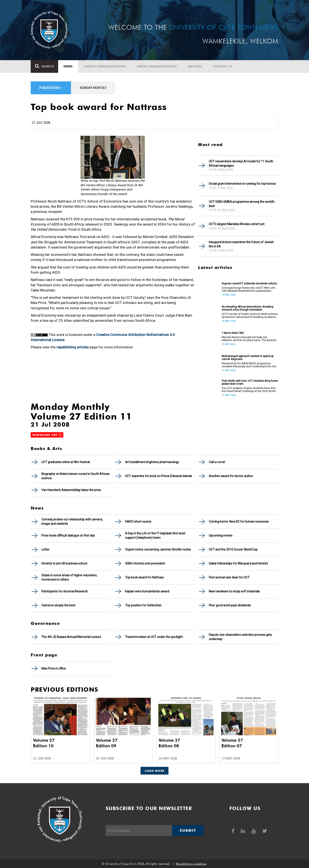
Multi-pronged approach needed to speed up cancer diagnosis (248, 358)
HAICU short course (138, 522)
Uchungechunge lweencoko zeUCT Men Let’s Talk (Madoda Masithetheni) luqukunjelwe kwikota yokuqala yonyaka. (248, 289)
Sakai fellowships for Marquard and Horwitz (238, 563)
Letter (45, 549)
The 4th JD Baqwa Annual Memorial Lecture (71, 637)
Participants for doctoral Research (65, 591)
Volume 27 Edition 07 (232, 743)
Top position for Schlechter (143, 605)
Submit (188, 830)
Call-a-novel (217, 462)
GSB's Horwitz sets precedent (145, 563)
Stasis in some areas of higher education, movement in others (69, 577)
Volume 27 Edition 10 (44, 743)
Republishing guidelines (191, 864)
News (68, 66)
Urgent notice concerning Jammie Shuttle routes (158, 549)
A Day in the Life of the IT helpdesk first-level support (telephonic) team (155, 535)
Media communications (157, 66)
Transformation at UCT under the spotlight (154, 637)
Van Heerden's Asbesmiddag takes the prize (71, 490)
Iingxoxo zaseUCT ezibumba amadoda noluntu (249, 284)
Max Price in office (54, 668)
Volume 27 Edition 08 (169, 743)
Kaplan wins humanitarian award (147, 591)
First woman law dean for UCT (229, 577)
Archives (195, 66)
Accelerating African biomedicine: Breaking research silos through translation (247, 308)
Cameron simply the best (58, 605)
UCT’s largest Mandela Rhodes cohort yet (237, 224)
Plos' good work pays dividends (230, 605)
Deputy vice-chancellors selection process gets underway (240, 637)
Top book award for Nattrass (144, 577)
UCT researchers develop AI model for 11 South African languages (241, 163)
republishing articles (73, 347)
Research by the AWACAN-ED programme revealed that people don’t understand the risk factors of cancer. (249, 365)
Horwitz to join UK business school (64, 563)
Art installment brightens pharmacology (152, 462)
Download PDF (47, 435)
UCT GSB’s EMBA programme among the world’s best (242, 204)
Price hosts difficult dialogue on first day (68, 535)
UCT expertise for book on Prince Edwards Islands (159, 476)
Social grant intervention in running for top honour (242, 184)
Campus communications (105, 66)
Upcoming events (221, 535)
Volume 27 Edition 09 (107, 743)
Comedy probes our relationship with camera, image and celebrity (72, 522)
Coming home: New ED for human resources (239, 522)
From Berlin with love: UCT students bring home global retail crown (250, 382)
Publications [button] (51, 88)
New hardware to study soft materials (234, 591)
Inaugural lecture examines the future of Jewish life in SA (241, 244)
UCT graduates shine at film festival (66, 462)
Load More (155, 771)
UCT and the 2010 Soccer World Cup (233, 549)
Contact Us (223, 66)
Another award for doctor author (231, 476)
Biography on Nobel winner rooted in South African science (76, 476)
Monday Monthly (93, 88)
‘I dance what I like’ (233, 333)
